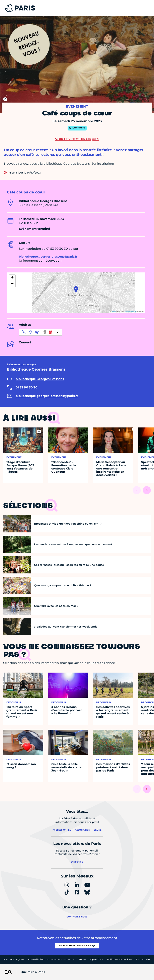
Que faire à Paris (33, 972)
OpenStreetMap (131, 312)
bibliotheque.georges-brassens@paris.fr (48, 257)
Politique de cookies (120, 959)
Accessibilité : (51, 959)
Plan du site (143, 959)
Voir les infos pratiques (77, 139)
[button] (76, 289)
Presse (83, 959)
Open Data (97, 959)
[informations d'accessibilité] (41, 332)
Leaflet (113, 312)
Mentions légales (14, 959)
